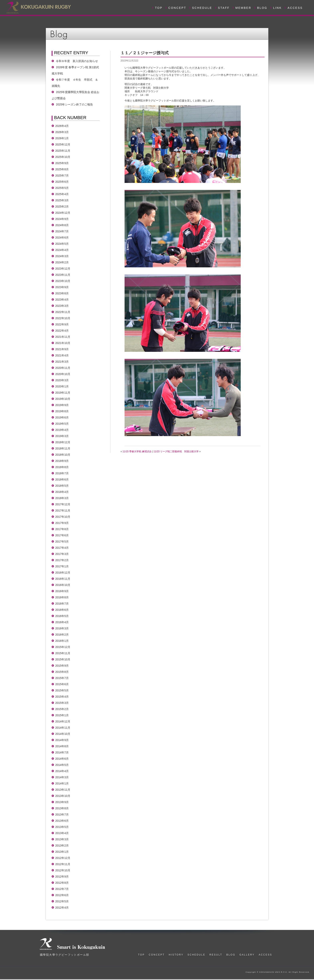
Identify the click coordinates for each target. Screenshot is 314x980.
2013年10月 (63, 796)
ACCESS (295, 8)
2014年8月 (62, 746)
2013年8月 (62, 808)
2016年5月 (62, 616)
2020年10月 (63, 374)
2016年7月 (62, 604)
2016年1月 (62, 641)
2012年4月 (62, 908)
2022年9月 (62, 324)
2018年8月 (62, 467)
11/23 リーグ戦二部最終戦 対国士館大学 (176, 451)
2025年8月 (62, 169)
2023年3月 (62, 306)
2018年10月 (63, 455)
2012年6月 (62, 895)
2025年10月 (63, 157)
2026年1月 (62, 138)
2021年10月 (63, 343)
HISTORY (176, 955)
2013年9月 (62, 802)
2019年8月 (62, 411)
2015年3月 (62, 703)
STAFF (224, 8)
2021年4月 (62, 355)
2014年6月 (62, 759)
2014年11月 (63, 728)
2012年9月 (62, 877)
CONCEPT (177, 8)
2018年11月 (63, 448)
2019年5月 (62, 424)
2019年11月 (63, 393)
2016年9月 (62, 591)
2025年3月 (62, 200)
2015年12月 (63, 647)
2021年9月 (62, 349)
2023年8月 (62, 293)
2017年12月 (63, 504)
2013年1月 (62, 852)
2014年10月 (63, 734)
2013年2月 (62, 846)
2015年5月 (62, 690)
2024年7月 (62, 231)
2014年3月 (62, 777)
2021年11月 (63, 337)
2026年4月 (62, 126)
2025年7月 (62, 176)
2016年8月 (62, 597)
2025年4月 (62, 194)
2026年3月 (62, 132)
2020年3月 (62, 380)
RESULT (216, 955)
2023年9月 (62, 287)
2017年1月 (62, 566)
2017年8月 (62, 529)
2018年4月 (62, 492)
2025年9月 (62, 163)
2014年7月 (62, 752)
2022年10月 (63, 318)
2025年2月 (62, 207)
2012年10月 (63, 870)
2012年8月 (62, 883)
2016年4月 (62, 622)
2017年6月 (62, 535)
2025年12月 (63, 144)
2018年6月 (62, 479)
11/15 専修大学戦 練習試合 (137, 451)
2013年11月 (63, 790)
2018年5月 (62, 486)
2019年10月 (63, 399)
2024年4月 (62, 250)
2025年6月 (62, 182)
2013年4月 (62, 833)
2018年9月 (62, 461)
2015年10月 (63, 659)
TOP (159, 8)
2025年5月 (62, 188)
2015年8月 (62, 672)
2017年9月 (62, 523)
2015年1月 (62, 715)
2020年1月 (62, 386)
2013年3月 (62, 839)
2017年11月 (63, 511)
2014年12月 (63, 721)
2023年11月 (63, 275)
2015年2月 (62, 709)
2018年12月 (63, 442)
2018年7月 (62, 473)
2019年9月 (62, 405)
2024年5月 (62, 244)
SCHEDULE (202, 8)
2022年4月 (62, 331)
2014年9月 (62, 740)
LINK (277, 8)
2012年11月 (63, 864)
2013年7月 (62, 814)
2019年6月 (62, 417)
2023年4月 (62, 300)
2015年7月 (62, 678)
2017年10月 (63, 517)
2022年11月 (63, 312)
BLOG (262, 8)
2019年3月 (62, 436)
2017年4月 (62, 548)
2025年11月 (63, 151)
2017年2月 (62, 560)
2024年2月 (62, 262)
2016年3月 (62, 628)
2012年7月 (62, 889)
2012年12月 (63, 858)
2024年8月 (62, 225)
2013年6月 (62, 821)
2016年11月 (63, 579)
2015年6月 (62, 684)
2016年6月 (62, 610)
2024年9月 (62, 219)
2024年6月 (62, 238)
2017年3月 (62, 554)
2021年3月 (62, 362)
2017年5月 (62, 542)
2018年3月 (62, 498)
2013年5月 (62, 827)
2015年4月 (62, 697)
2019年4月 (62, 430)
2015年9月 (62, 666)
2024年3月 (62, 256)
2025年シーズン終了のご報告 (74, 104)
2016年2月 (62, 635)
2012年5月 (62, 901)
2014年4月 (62, 771)
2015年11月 (63, 653)
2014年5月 (62, 765)
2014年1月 (62, 783)
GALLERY (247, 955)
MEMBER (243, 8)
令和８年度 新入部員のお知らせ (77, 61)
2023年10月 (63, 281)
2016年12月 (63, 573)
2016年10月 (63, 585)
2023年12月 (63, 269)
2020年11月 (63, 368)
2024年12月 (63, 213)
